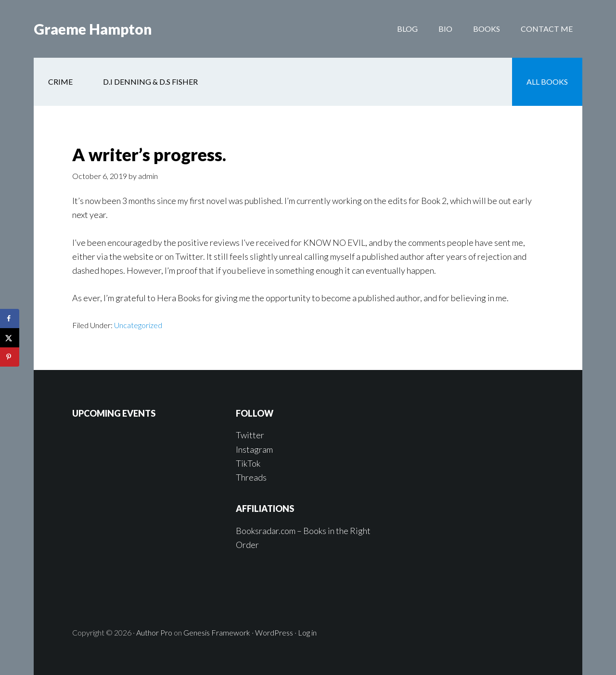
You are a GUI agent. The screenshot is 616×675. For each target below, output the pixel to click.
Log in (307, 632)
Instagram (254, 449)
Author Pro (154, 632)
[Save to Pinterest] (10, 357)
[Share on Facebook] (10, 318)
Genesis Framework (217, 632)
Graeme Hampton (93, 29)
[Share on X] (10, 338)
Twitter (250, 435)
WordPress (274, 632)
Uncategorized (138, 325)
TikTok (248, 463)
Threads (251, 477)
